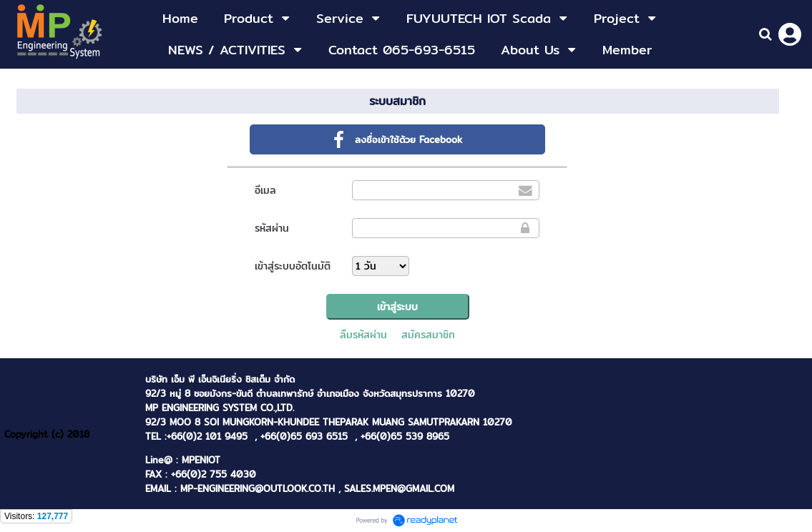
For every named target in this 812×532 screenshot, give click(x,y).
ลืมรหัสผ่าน (363, 335)
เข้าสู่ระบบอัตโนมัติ (293, 266)
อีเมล (265, 190)
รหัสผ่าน (272, 228)
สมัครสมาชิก (428, 335)
